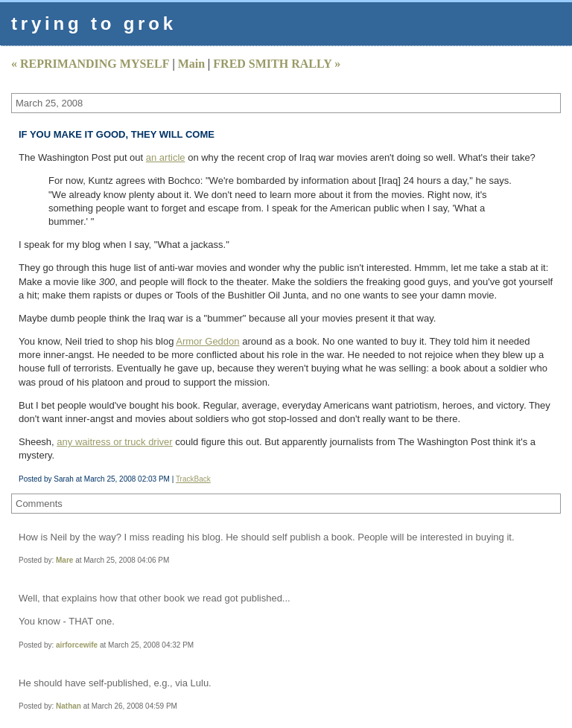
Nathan (69, 706)
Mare (64, 560)
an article (166, 157)
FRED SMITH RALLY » (277, 64)
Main (191, 64)
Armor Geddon (207, 341)
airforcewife (77, 645)
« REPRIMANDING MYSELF (90, 64)
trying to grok (94, 23)
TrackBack (193, 479)
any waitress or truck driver (114, 442)
